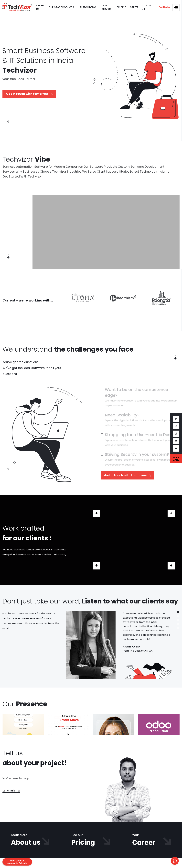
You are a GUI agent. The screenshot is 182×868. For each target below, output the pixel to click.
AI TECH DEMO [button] (88, 7)
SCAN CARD (176, 459)
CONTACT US (148, 7)
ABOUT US (40, 7)
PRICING (122, 7)
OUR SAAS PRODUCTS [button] (62, 7)
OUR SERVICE (106, 7)
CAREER (134, 7)
